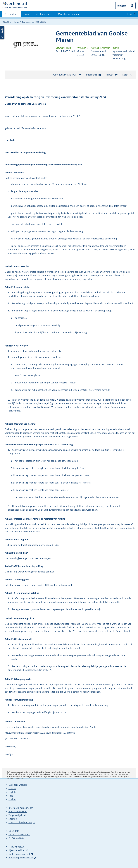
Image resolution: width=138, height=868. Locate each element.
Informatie (94, 75)
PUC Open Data (16, 838)
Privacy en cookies (18, 812)
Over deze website (18, 785)
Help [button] (129, 14)
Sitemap (13, 819)
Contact (12, 788)
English (12, 792)
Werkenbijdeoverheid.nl (21, 858)
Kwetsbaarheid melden (20, 822)
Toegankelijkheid (17, 815)
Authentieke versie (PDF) (67, 75)
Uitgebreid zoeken (44, 14)
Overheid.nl (11, 15)
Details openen (2, 33)
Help (11, 796)
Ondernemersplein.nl (19, 854)
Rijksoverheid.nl (16, 850)
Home (27, 14)
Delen (127, 75)
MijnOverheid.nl (17, 847)
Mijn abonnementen (68, 14)
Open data (14, 831)
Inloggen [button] (122, 6)
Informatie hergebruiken (21, 808)
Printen (112, 75)
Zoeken (12, 799)
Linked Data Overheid (19, 835)
